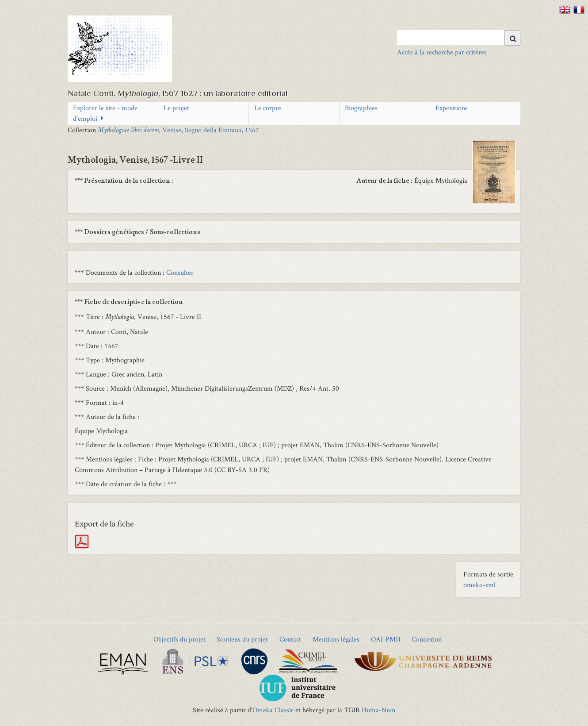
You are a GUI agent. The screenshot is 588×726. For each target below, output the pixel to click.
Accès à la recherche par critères (442, 52)
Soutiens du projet (242, 639)
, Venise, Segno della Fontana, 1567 (178, 130)
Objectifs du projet (179, 639)
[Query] (459, 38)
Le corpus (268, 108)
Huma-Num (379, 710)
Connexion (427, 639)
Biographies (361, 108)
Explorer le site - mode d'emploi (105, 113)
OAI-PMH (386, 639)
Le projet (176, 108)
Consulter (180, 272)
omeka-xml (479, 585)
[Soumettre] (512, 38)
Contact (290, 639)
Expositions (452, 108)
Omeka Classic (273, 710)
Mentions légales (336, 639)
